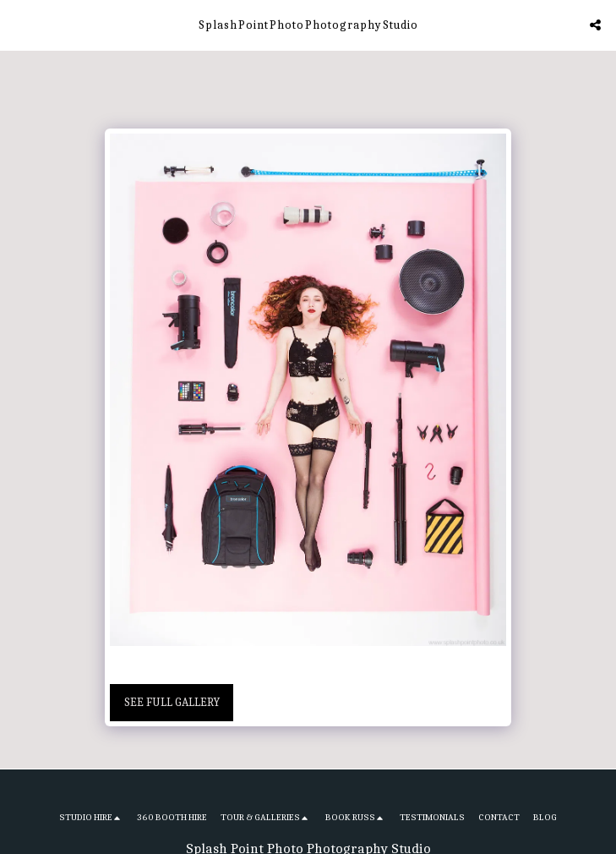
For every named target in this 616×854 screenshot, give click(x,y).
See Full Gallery (172, 702)
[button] (19, 24)
